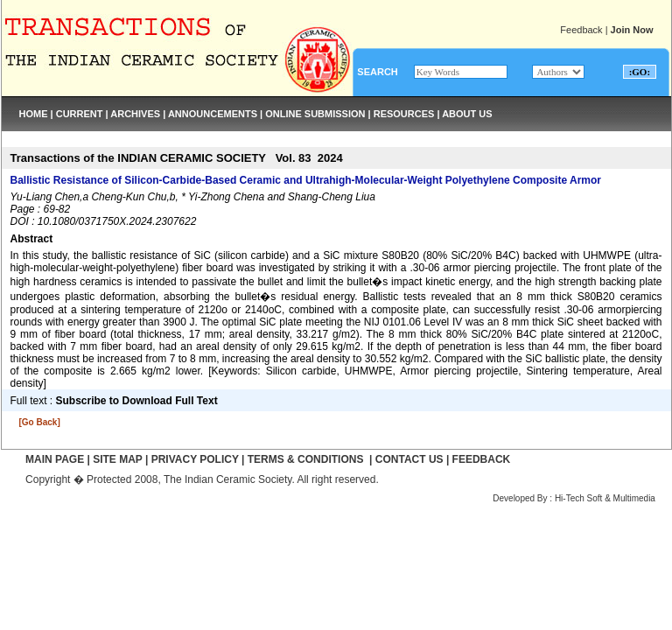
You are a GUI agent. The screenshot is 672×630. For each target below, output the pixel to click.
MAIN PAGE (55, 459)
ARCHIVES (135, 114)
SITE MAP (117, 459)
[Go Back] (40, 422)
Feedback (581, 30)
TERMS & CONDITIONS (306, 459)
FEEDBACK (482, 459)
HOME (34, 114)
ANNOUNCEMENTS (213, 114)
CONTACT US (409, 459)
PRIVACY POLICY (195, 459)
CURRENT (80, 114)
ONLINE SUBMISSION (315, 114)
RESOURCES (404, 114)
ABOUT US (467, 114)
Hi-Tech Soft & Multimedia (605, 498)
